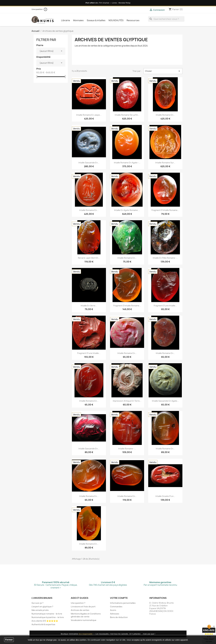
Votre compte (119, 598)
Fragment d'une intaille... (165, 306)
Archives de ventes (80, 610)
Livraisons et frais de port (83, 607)
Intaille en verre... (89, 306)
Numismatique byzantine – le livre (48, 617)
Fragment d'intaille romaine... (165, 210)
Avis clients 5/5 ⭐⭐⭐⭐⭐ (45, 621)
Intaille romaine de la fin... (127, 115)
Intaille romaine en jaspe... (89, 115)
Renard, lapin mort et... (89, 258)
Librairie (66, 20)
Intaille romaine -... (127, 449)
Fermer (9, 640)
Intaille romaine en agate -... (127, 163)
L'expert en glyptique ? (42, 607)
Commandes (116, 607)
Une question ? (78, 603)
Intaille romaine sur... (165, 163)
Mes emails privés (40, 610)
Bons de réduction (119, 617)
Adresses (115, 614)
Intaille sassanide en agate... (165, 401)
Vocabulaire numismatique (84, 620)
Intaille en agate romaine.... (127, 210)
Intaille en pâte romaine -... (165, 258)
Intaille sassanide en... (89, 163)
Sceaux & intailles (96, 20)
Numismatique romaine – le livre (47, 614)
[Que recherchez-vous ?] (166, 19)
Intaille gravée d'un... (165, 496)
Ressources (133, 20)
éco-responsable (86, 634)
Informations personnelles (123, 603)
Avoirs (113, 610)
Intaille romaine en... (165, 115)
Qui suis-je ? (37, 603)
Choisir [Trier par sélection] (163, 71)
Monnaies (78, 20)
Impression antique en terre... (127, 401)
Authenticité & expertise (43, 624)
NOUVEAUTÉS (116, 20)
